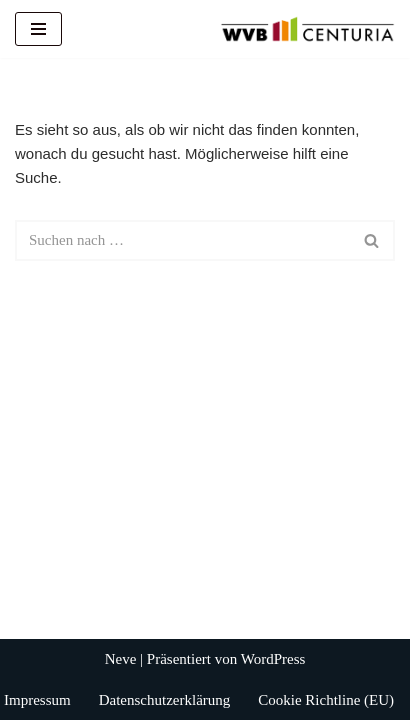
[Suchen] (182, 240)
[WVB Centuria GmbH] (307, 29)
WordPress (273, 659)
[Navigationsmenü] (38, 29)
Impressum (37, 700)
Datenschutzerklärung (165, 700)
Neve (121, 659)
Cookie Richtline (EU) (326, 700)
